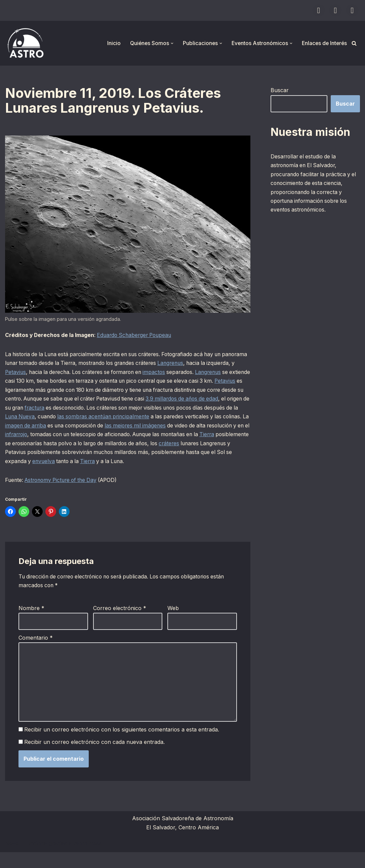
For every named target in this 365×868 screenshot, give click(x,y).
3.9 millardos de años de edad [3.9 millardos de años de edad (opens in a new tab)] (43, 410)
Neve (12, 859)
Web (173, 622)
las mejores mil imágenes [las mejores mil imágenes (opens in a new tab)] (44, 437)
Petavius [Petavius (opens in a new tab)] (47, 373)
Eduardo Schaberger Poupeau (138, 336)
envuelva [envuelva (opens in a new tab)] (224, 465)
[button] (169, 43)
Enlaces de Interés (323, 43)
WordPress (87, 859)
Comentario (36, 651)
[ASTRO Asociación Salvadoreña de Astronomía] (25, 43)
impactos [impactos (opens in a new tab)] (193, 373)
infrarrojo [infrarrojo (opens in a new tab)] (178, 437)
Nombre (31, 622)
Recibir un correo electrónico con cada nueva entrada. (95, 758)
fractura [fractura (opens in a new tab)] (147, 410)
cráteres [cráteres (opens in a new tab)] (123, 455)
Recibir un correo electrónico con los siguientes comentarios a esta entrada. (122, 745)
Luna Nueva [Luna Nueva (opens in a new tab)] (137, 419)
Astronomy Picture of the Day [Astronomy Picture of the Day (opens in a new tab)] (64, 493)
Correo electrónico (120, 622)
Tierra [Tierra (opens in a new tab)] (149, 446)
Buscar (280, 90)
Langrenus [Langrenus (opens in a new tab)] (207, 364)
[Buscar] (354, 43)
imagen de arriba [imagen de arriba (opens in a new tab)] (169, 428)
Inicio (110, 43)
